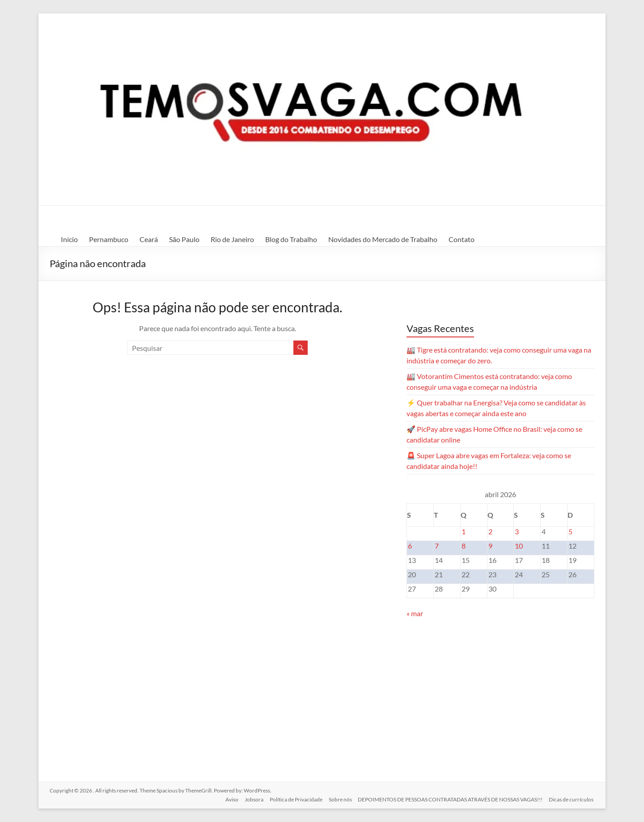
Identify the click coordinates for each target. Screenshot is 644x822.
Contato (462, 239)
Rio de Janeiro (232, 239)
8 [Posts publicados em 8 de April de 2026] (464, 546)
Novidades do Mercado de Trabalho (383, 239)
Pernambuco (109, 239)
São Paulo (184, 239)
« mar (415, 613)
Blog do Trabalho (291, 239)
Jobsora (251, 799)
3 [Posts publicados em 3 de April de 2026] (517, 531)
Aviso (228, 799)
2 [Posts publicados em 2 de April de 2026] (490, 531)
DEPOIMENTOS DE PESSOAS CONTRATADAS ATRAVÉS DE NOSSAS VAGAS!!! (450, 799)
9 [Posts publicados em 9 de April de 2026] (490, 546)
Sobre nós (339, 799)
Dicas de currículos (572, 799)
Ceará (149, 239)
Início (69, 239)
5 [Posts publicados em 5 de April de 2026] (570, 531)
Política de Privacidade (294, 799)
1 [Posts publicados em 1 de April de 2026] (464, 531)
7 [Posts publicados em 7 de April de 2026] (437, 546)
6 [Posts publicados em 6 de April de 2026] (410, 546)
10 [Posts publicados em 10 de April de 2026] (519, 546)
